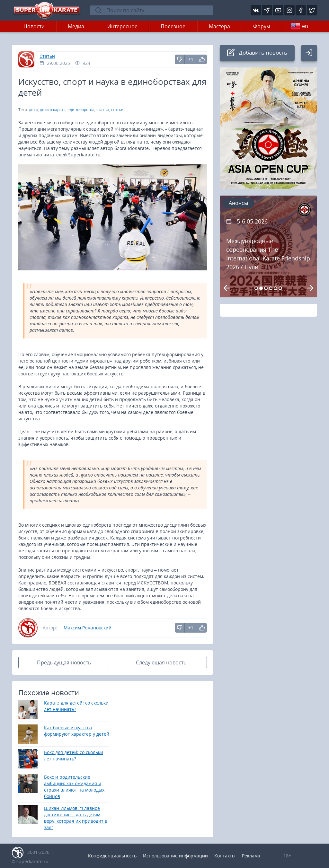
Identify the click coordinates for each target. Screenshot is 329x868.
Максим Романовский (88, 628)
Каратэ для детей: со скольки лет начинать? (76, 706)
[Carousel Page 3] (266, 288)
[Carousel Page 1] (256, 288)
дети (33, 110)
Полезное (173, 26)
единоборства (81, 110)
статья (103, 110)
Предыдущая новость (64, 662)
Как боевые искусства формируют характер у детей (77, 731)
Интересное (122, 26)
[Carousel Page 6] (280, 288)
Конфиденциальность (112, 856)
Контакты (225, 856)
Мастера (219, 26)
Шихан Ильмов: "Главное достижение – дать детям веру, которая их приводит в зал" (76, 818)
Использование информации (175, 856)
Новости (34, 26)
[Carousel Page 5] (276, 288)
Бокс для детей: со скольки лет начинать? (74, 755)
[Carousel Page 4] (271, 288)
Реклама (251, 856)
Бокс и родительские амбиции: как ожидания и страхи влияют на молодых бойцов (74, 787)
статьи (117, 110)
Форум (262, 26)
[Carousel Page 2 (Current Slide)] (261, 288)
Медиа (76, 26)
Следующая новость (161, 662)
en (299, 26)
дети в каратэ (53, 110)
